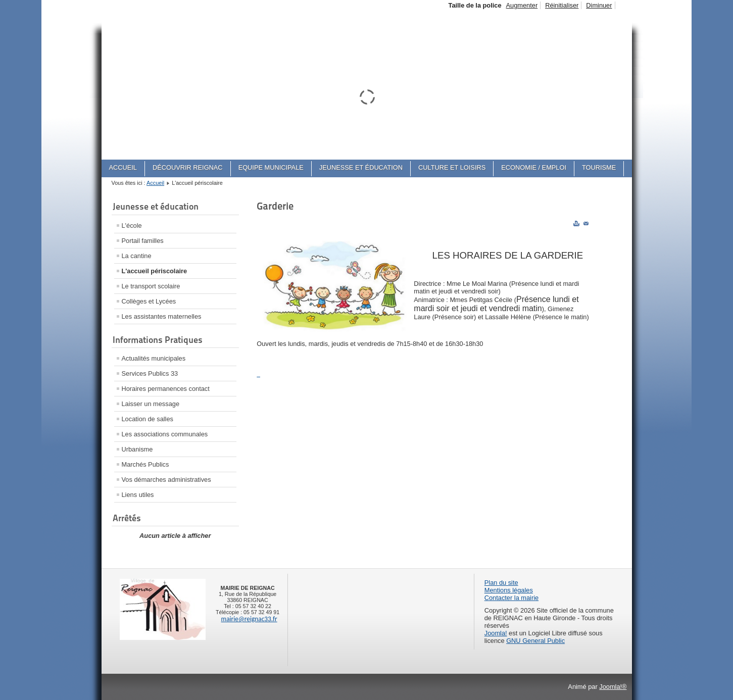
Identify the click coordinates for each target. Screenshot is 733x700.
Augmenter (522, 5)
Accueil (155, 183)
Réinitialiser (562, 5)
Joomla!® (613, 687)
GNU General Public (535, 641)
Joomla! (496, 633)
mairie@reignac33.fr (249, 619)
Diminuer (599, 5)
